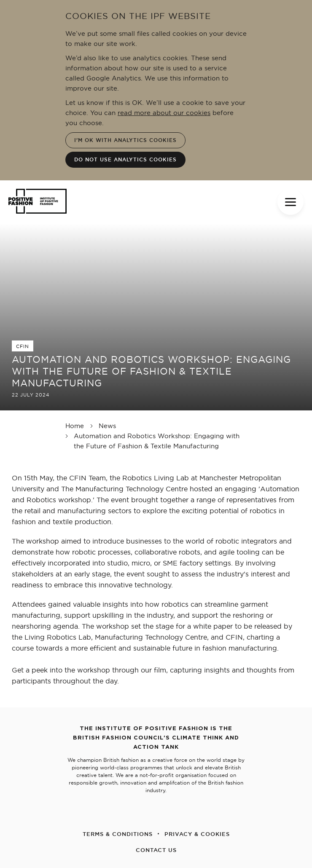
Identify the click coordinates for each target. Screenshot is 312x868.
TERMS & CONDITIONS (118, 834)
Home (75, 426)
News (107, 426)
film (160, 670)
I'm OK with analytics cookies (125, 140)
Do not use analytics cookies (125, 159)
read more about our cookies (164, 113)
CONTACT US (156, 850)
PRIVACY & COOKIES (197, 834)
